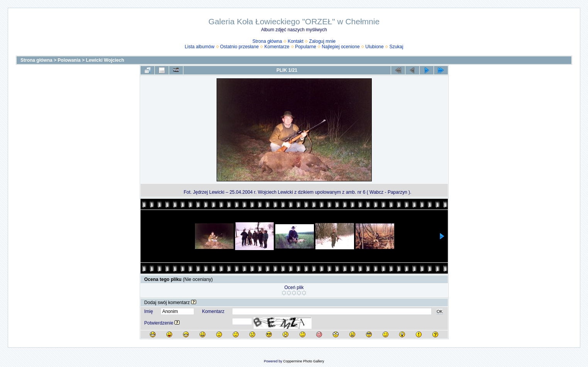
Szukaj (396, 47)
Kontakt (296, 41)
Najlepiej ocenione (341, 47)
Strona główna (267, 41)
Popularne (306, 47)
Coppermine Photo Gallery (303, 361)
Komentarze (277, 47)
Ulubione (374, 47)
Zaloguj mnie (323, 41)
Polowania (69, 60)
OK (440, 311)
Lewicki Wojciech (105, 60)
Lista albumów (200, 47)
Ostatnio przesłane (239, 47)
